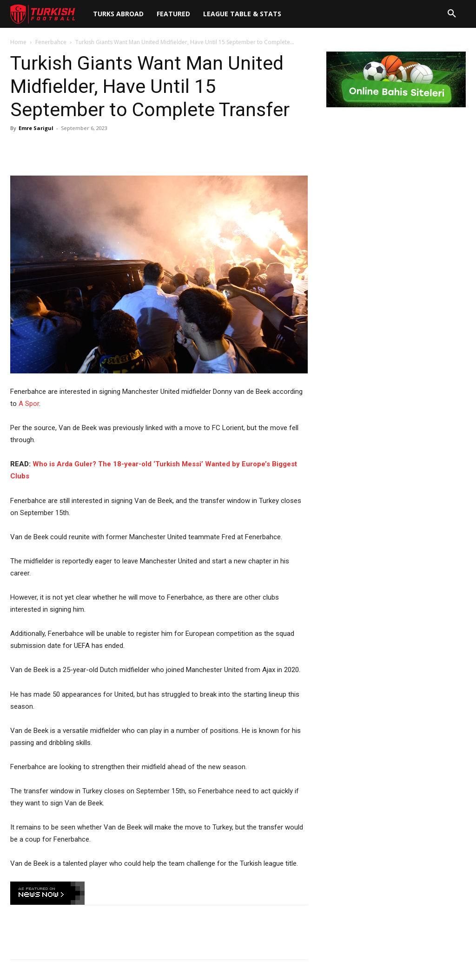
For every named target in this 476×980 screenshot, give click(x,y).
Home (18, 42)
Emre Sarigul (36, 128)
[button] (452, 14)
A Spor (29, 404)
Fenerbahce (51, 42)
